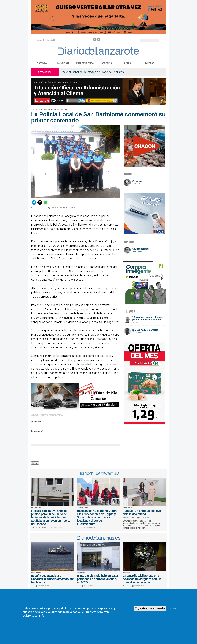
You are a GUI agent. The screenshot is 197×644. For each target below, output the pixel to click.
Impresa (150, 63)
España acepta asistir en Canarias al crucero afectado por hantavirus (52, 579)
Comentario (37, 431)
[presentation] (52, 454)
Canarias (106, 63)
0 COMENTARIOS (56, 208)
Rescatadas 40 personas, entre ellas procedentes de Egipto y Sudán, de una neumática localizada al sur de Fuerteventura (97, 517)
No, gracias (172, 608)
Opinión (128, 63)
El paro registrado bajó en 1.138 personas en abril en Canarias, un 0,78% (98, 579)
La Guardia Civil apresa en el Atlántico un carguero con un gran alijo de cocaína (142, 579)
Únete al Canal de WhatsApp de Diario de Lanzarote (93, 72)
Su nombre (36, 421)
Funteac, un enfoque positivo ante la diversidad (142, 512)
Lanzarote (63, 63)
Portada (42, 63)
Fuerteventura (85, 63)
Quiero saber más (33, 616)
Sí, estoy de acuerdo (150, 608)
